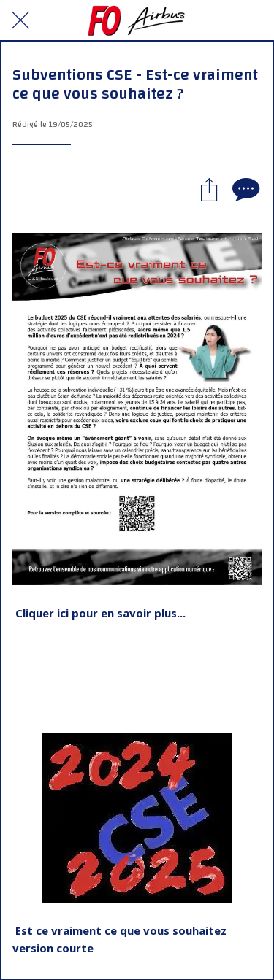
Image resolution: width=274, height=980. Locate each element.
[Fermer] (20, 20)
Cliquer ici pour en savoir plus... (100, 613)
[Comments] (244, 189)
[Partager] (209, 189)
